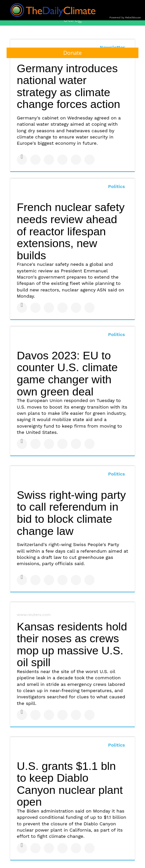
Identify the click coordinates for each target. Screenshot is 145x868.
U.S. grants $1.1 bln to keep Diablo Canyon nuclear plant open (70, 784)
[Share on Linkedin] (49, 160)
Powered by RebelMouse (125, 18)
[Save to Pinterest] (76, 160)
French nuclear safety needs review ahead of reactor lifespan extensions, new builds (71, 231)
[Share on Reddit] (89, 160)
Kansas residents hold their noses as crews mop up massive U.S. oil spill (72, 645)
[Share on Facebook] (22, 160)
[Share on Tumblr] (62, 160)
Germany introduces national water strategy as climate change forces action (69, 86)
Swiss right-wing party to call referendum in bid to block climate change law (71, 513)
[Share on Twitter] (35, 160)
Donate (72, 53)
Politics (116, 186)
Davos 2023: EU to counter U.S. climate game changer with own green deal (67, 373)
